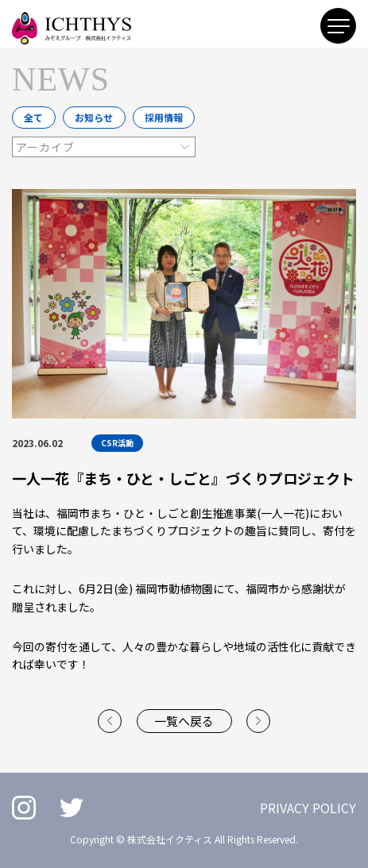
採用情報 (164, 117)
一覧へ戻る (184, 721)
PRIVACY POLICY (308, 808)
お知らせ (94, 117)
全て (33, 117)
